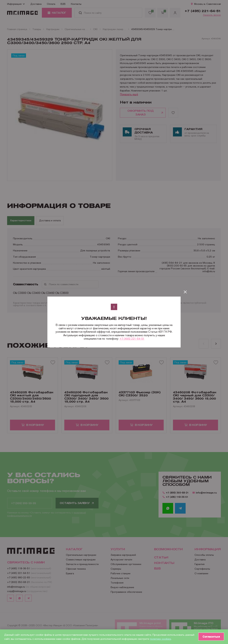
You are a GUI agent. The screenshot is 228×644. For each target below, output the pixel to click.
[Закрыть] (185, 292)
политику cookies (170, 639)
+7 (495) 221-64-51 (132, 339)
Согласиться (210, 637)
